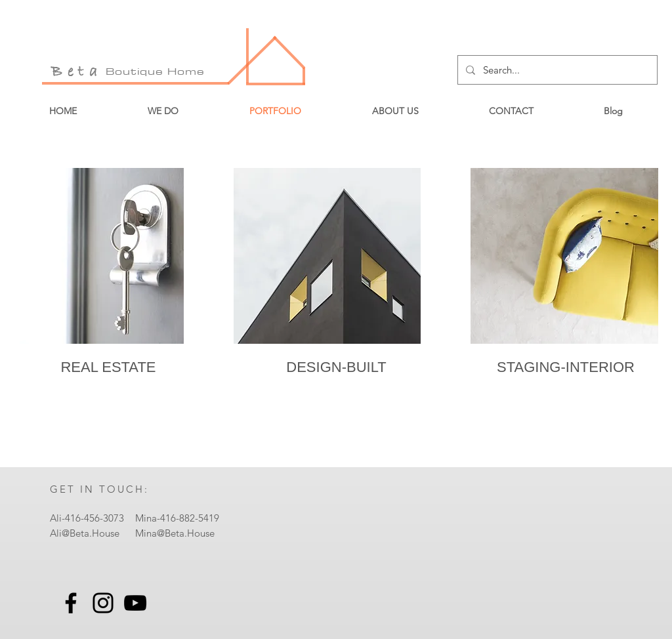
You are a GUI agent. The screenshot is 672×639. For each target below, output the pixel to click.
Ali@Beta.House (85, 533)
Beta (77, 72)
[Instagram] (103, 603)
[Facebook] (71, 603)
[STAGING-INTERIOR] (566, 367)
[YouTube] (135, 603)
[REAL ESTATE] (108, 367)
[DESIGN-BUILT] (336, 367)
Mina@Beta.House (175, 533)
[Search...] (556, 70)
